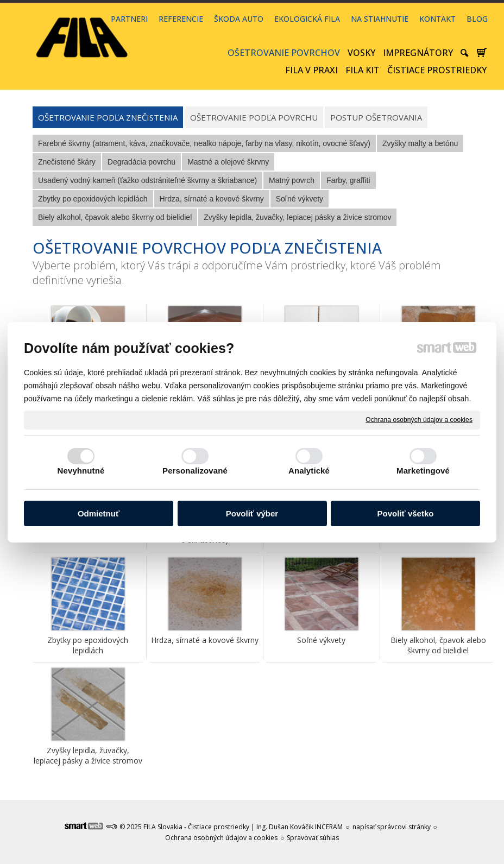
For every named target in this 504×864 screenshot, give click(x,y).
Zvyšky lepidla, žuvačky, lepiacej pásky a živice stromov (88, 755)
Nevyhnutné (81, 471)
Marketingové (423, 471)
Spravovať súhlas (313, 838)
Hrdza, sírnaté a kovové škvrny (205, 640)
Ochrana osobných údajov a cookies (419, 419)
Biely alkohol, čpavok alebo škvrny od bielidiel (439, 645)
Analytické (309, 471)
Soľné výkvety (321, 640)
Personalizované (195, 471)
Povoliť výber (252, 513)
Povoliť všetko (406, 513)
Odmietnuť (99, 513)
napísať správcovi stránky (392, 827)
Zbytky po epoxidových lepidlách (89, 645)
